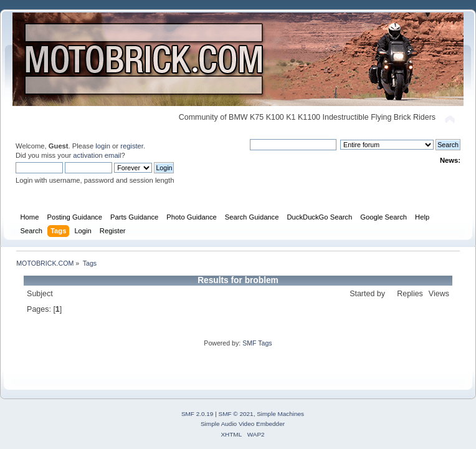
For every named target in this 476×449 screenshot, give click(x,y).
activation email (97, 155)
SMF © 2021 (236, 414)
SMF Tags (257, 343)
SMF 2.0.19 (198, 414)
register (132, 146)
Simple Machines (280, 414)
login (103, 146)
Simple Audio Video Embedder (243, 424)
